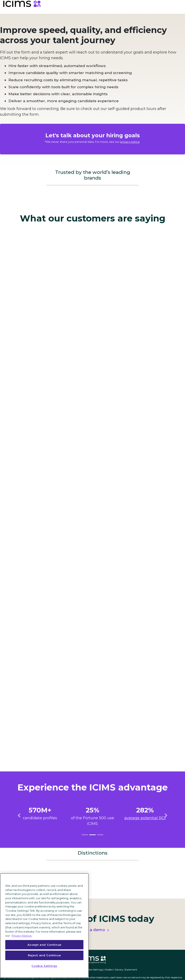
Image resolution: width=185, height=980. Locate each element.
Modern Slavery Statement (121, 970)
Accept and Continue (44, 945)
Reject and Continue (44, 955)
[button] (19, 815)
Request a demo (88, 930)
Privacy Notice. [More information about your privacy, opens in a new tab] (22, 936)
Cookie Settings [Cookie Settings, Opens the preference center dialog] (44, 966)
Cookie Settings (93, 970)
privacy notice (130, 142)
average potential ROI (145, 818)
